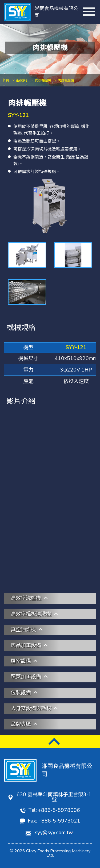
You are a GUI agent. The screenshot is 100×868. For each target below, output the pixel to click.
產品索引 (22, 80)
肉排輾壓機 (43, 80)
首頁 (6, 80)
